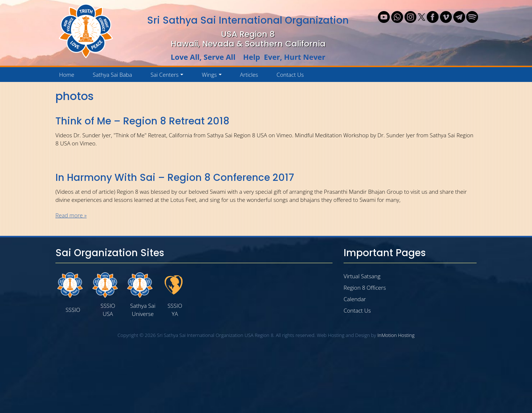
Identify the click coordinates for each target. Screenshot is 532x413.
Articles (249, 75)
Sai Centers (168, 76)
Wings (213, 76)
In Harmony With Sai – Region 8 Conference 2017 (175, 178)
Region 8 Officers (365, 288)
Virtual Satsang (362, 276)
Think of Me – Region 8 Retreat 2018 (142, 121)
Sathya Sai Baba (112, 75)
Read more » (71, 215)
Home (67, 75)
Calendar (355, 299)
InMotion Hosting (396, 335)
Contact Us (290, 75)
